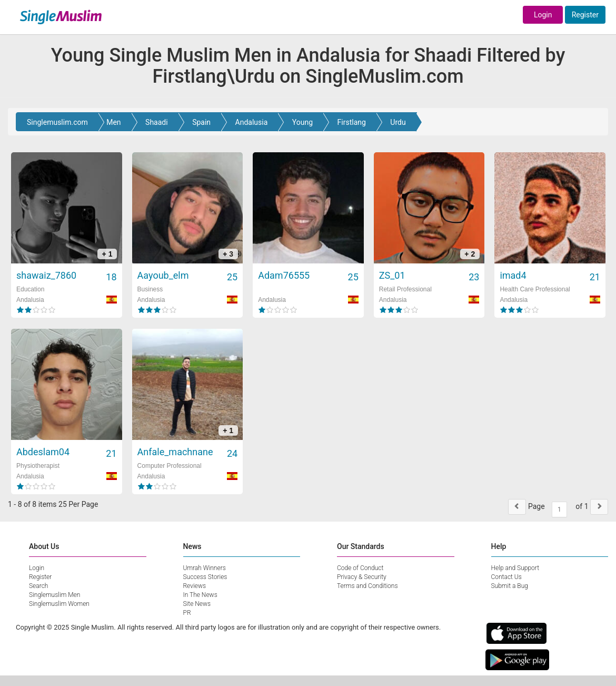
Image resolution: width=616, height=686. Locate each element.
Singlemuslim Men (54, 595)
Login (543, 15)
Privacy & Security (362, 577)
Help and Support (515, 568)
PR (187, 613)
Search (38, 586)
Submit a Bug (510, 586)
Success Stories (205, 577)
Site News (197, 604)
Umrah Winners (205, 568)
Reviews (195, 586)
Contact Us (506, 577)
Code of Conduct (360, 568)
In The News (200, 595)
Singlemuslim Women (59, 604)
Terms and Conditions (367, 586)
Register (585, 15)
